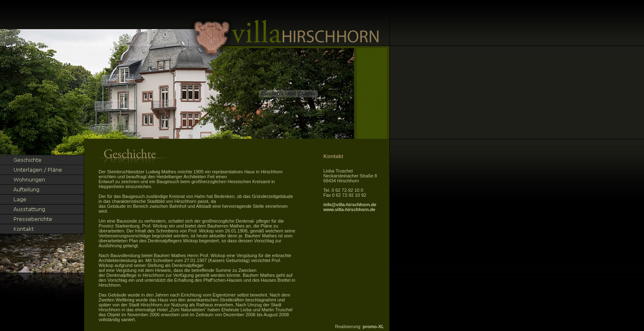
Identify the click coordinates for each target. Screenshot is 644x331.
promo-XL (373, 326)
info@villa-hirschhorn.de (350, 205)
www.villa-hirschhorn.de (349, 209)
